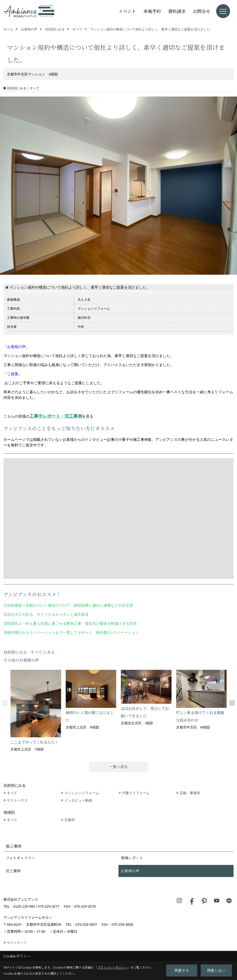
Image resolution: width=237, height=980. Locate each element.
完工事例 (13, 871)
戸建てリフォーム (136, 793)
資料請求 (177, 11)
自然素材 (15, 605)
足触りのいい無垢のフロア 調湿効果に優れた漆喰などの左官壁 (81, 605)
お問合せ (202, 11)
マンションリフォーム (82, 793)
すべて (12, 793)
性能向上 (15, 624)
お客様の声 (130, 871)
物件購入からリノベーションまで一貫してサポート (50, 633)
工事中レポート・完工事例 (56, 416)
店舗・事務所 (190, 793)
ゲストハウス (17, 800)
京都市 (70, 820)
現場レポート (132, 858)
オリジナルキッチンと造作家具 (63, 614)
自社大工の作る (20, 614)
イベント (127, 11)
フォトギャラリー (20, 858)
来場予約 (152, 11)
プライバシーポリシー (112, 967)
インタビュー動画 (78, 800)
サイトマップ (17, 943)
